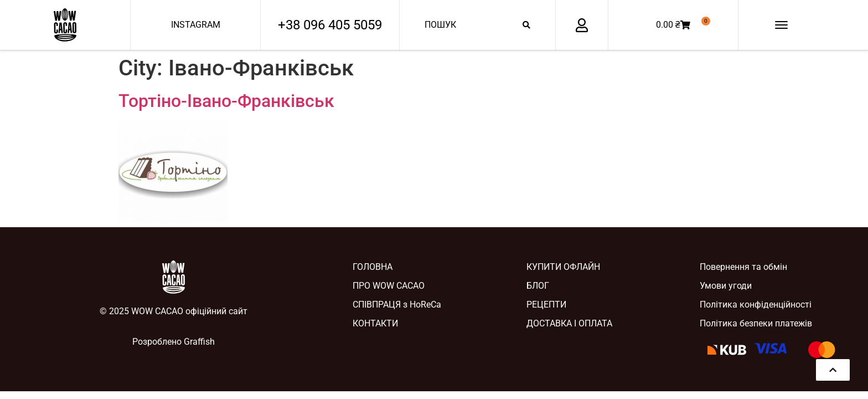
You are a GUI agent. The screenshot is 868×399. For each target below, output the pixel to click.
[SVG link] (65, 25)
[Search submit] (526, 25)
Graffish (199, 342)
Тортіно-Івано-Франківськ (226, 101)
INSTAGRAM (196, 25)
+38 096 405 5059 (330, 25)
